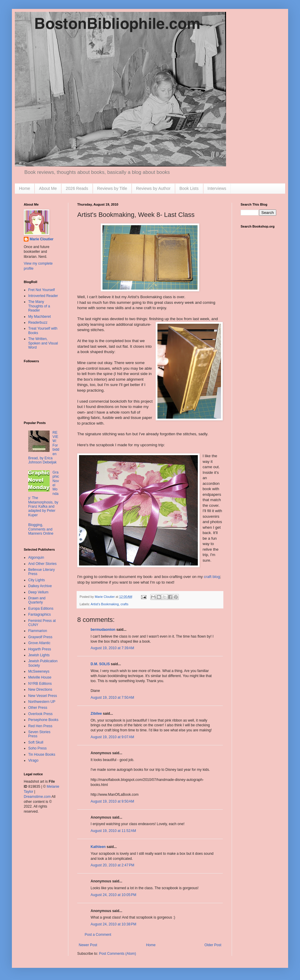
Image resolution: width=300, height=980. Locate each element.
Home (25, 188)
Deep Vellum (38, 592)
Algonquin (36, 557)
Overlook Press (40, 714)
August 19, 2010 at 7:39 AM (112, 648)
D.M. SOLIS (100, 664)
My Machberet (40, 317)
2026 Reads (77, 188)
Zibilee (96, 714)
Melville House (40, 677)
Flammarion (38, 631)
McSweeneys (39, 671)
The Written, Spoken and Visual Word (43, 343)
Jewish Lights (39, 655)
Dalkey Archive (40, 586)
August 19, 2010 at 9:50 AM (112, 801)
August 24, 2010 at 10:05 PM (113, 895)
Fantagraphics (40, 614)
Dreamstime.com (37, 797)
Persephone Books (43, 720)
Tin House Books (42, 755)
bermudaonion (103, 630)
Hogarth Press (40, 649)
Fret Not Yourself (41, 290)
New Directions (40, 690)
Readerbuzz (38, 323)
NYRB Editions (40, 684)
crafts (124, 604)
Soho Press (37, 748)
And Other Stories (42, 564)
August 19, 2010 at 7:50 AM (112, 698)
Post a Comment (98, 935)
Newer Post (88, 945)
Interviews (217, 188)
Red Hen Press (40, 726)
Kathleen (98, 847)
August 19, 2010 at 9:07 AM (112, 737)
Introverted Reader (43, 296)
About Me (48, 188)
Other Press (38, 708)
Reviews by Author (153, 188)
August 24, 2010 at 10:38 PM (113, 924)
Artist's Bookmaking (105, 604)
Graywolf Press (40, 637)
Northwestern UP (42, 702)
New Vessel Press (43, 696)
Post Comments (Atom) (117, 954)
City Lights (37, 580)
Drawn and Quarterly (37, 600)
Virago (33, 760)
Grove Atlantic (39, 643)
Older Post (213, 945)
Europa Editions (41, 609)
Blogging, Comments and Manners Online (41, 529)
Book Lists (189, 188)
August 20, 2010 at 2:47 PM (112, 865)
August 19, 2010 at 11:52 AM (113, 831)
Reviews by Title (112, 188)
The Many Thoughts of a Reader (39, 306)
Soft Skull (36, 742)
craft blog (212, 577)
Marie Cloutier (42, 239)
